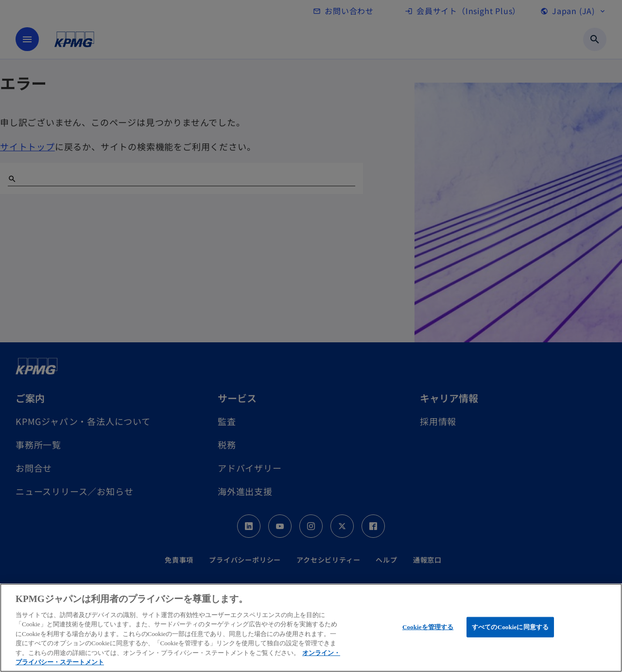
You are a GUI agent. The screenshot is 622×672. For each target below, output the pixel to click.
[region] (311, 628)
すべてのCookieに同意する (510, 627)
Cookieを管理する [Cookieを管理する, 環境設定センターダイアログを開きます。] (428, 627)
